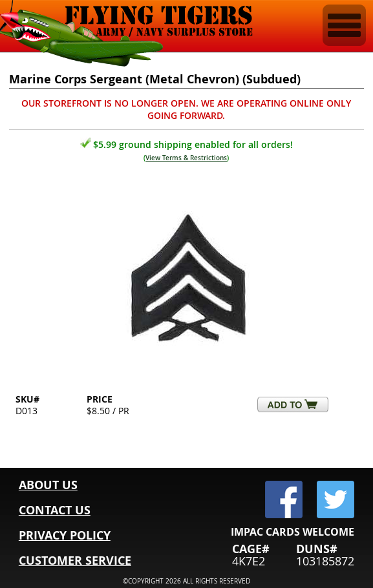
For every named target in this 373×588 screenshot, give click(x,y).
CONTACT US (55, 510)
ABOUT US (48, 485)
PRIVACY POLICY (65, 535)
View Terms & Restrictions (186, 158)
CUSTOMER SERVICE (75, 561)
